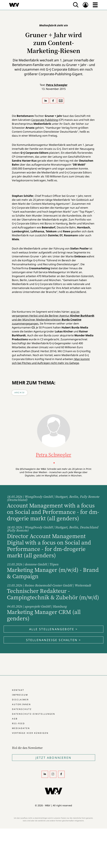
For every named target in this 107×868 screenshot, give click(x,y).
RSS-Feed (18, 723)
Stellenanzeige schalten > (54, 640)
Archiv (20, 393)
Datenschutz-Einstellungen (34, 714)
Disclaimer (20, 700)
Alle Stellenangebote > (53, 629)
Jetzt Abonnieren (53, 758)
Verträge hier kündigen (30, 733)
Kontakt (18, 690)
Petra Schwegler (57, 85)
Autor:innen (21, 704)
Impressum (20, 695)
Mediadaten (21, 728)
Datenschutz (22, 709)
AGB (15, 719)
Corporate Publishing (45, 120)
